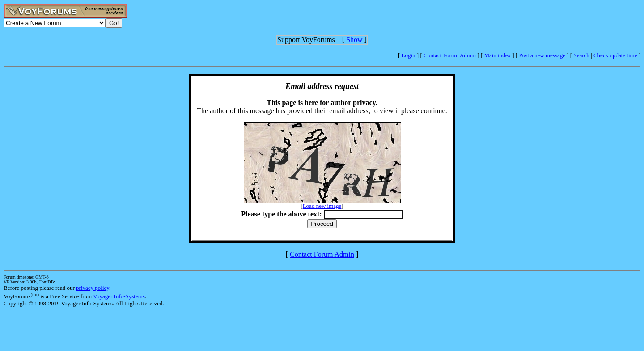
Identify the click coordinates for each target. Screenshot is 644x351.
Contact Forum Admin (450, 55)
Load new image (322, 206)
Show (354, 40)
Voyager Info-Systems (119, 296)
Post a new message (542, 55)
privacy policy (93, 288)
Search (581, 55)
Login (409, 55)
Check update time (615, 55)
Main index (497, 55)
